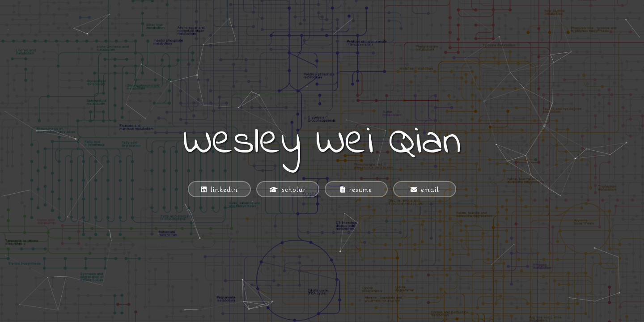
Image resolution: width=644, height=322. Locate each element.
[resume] (356, 189)
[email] (425, 189)
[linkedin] (219, 189)
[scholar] (288, 189)
